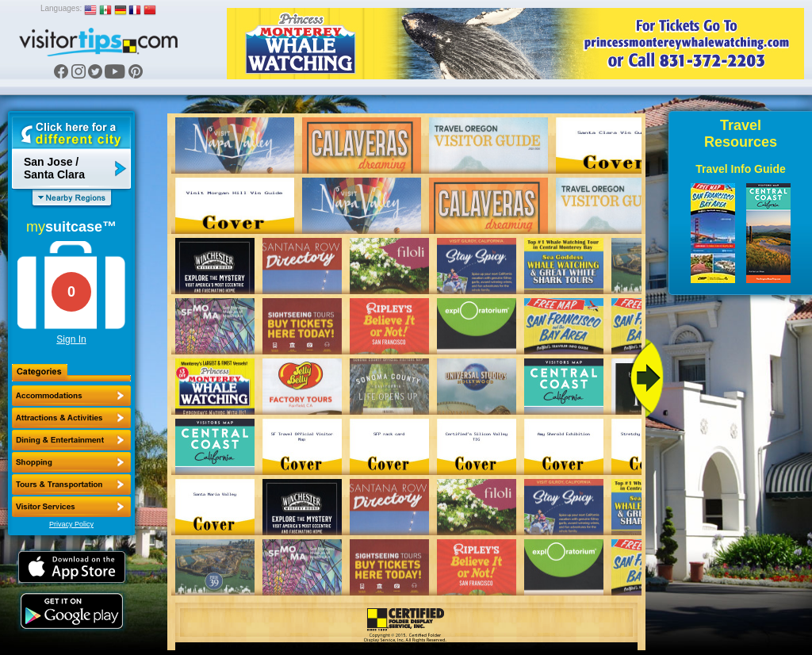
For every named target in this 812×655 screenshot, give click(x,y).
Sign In (71, 339)
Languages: (61, 8)
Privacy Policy (71, 524)
